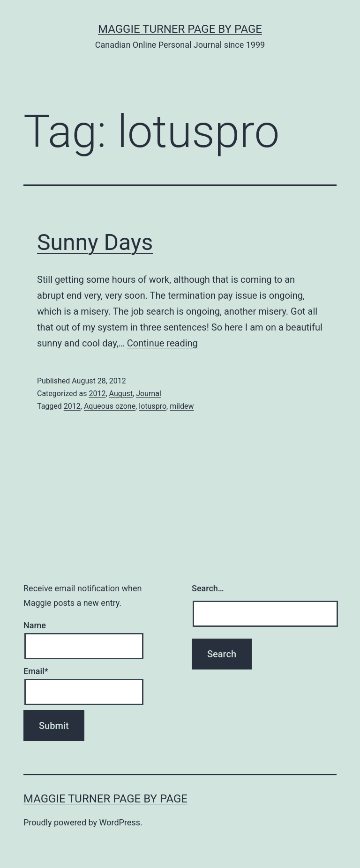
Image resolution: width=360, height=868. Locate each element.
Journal (149, 394)
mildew (182, 406)
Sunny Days (95, 242)
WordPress (120, 822)
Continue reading (162, 343)
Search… (208, 588)
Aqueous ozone (110, 406)
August (121, 394)
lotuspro (153, 406)
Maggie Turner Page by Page (180, 29)
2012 (97, 394)
